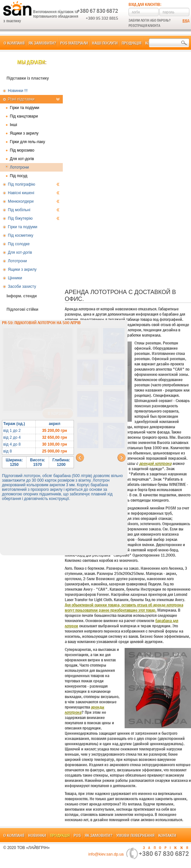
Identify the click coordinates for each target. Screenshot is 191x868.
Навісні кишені (34, 193)
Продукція (131, 43)
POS (77, 835)
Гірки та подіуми (25, 108)
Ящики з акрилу (24, 133)
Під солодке (19, 244)
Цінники (15, 278)
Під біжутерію (34, 218)
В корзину (58, 414)
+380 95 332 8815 (102, 18)
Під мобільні (34, 210)
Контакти (167, 835)
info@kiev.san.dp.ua (106, 854)
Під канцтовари (24, 116)
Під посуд (18, 176)
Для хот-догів (22, 159)
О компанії (14, 43)
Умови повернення (135, 835)
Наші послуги (105, 43)
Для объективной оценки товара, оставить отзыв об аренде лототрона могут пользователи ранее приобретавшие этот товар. (124, 607)
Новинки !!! (18, 91)
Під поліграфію (34, 184)
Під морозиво (22, 150)
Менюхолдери (34, 201)
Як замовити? (42, 43)
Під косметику (21, 235)
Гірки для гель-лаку (27, 142)
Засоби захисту (22, 286)
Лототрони (19, 167)
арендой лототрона (155, 463)
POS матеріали (74, 43)
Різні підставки (34, 99)
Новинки (37, 835)
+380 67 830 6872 (97, 11)
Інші (13, 125)
